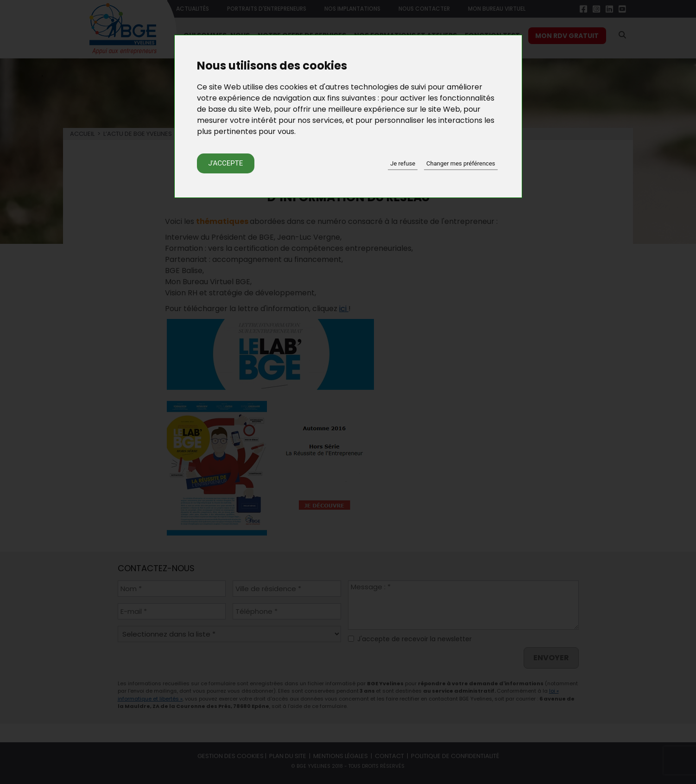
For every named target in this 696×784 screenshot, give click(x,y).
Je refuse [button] (403, 163)
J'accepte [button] (226, 163)
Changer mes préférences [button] (461, 163)
